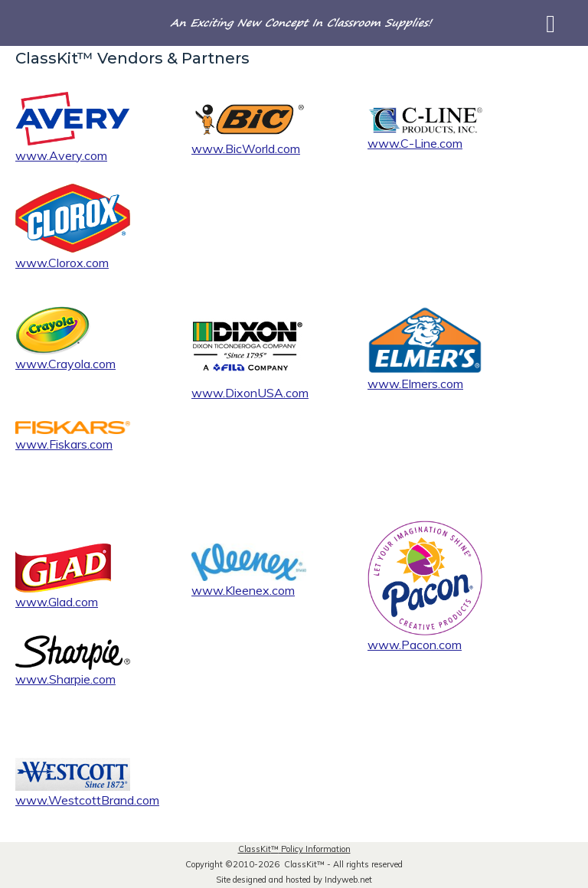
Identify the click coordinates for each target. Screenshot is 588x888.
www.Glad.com (57, 602)
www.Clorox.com (62, 263)
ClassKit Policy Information (294, 849)
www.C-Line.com (415, 143)
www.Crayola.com (65, 364)
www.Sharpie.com (65, 679)
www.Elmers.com (415, 384)
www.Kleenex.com (243, 590)
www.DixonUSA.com (250, 393)
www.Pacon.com (415, 645)
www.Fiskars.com (64, 444)
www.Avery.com (61, 155)
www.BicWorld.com (246, 149)
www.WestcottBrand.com (87, 800)
